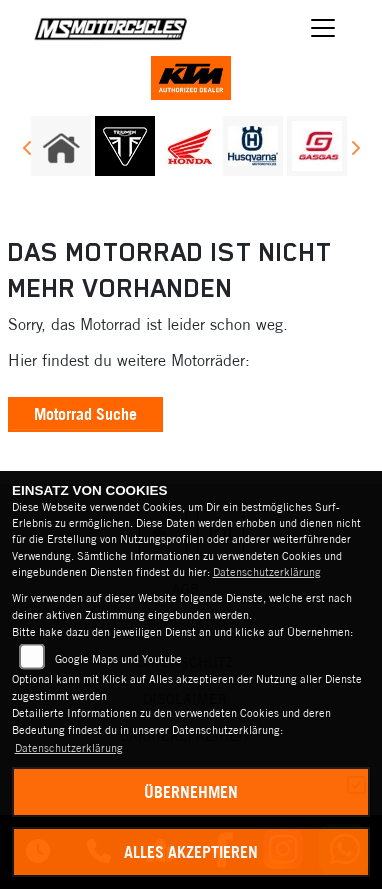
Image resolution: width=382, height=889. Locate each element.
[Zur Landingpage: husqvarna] (253, 146)
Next (354, 151)
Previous (27, 151)
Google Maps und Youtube (118, 659)
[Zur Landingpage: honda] (189, 146)
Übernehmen (191, 792)
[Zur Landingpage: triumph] (125, 146)
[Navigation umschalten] (323, 28)
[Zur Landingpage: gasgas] (317, 146)
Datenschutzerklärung (267, 572)
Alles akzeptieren (191, 852)
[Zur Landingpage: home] (61, 146)
